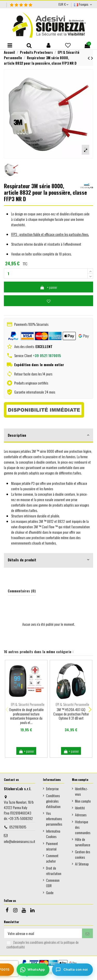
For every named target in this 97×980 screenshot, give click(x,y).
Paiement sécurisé (52, 846)
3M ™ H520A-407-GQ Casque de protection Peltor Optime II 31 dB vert (71, 714)
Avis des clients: (33, 346)
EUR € (64, 4)
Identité (80, 808)
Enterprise (52, 789)
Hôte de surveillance (83, 842)
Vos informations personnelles (54, 819)
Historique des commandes (83, 827)
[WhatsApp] (33, 970)
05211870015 (18, 827)
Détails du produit (48, 560)
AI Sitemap (82, 864)
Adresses (81, 815)
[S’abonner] (87, 933)
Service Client (38, 355)
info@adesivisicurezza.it (20, 841)
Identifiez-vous (81, 791)
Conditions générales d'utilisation (53, 801)
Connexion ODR (53, 883)
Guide (50, 892)
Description (48, 435)
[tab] (48, 436)
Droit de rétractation (54, 871)
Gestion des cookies (83, 854)
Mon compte (83, 801)
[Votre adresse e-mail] (43, 933)
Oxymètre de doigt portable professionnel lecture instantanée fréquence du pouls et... (26, 716)
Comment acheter (52, 858)
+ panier (48, 287)
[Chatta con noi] (72, 970)
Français (84, 4)
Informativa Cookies (53, 834)
